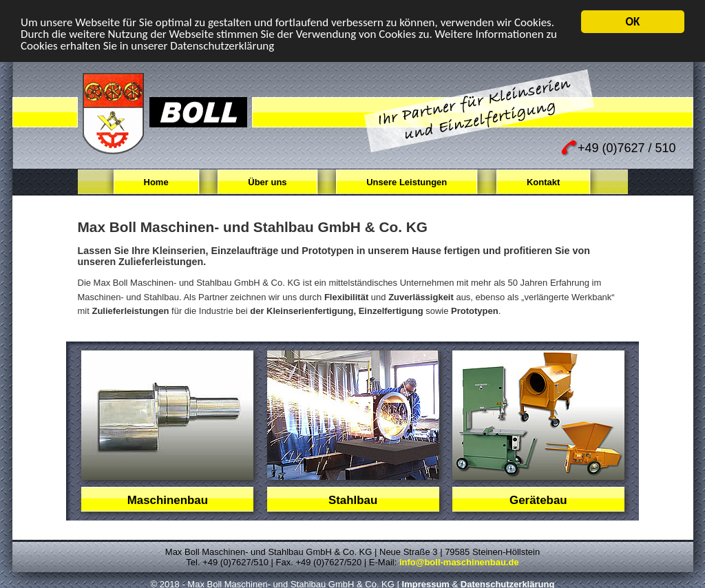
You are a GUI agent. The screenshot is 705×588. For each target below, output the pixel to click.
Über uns (267, 182)
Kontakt (543, 182)
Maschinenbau (168, 500)
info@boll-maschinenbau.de (459, 562)
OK (633, 22)
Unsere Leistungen (407, 182)
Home (156, 182)
